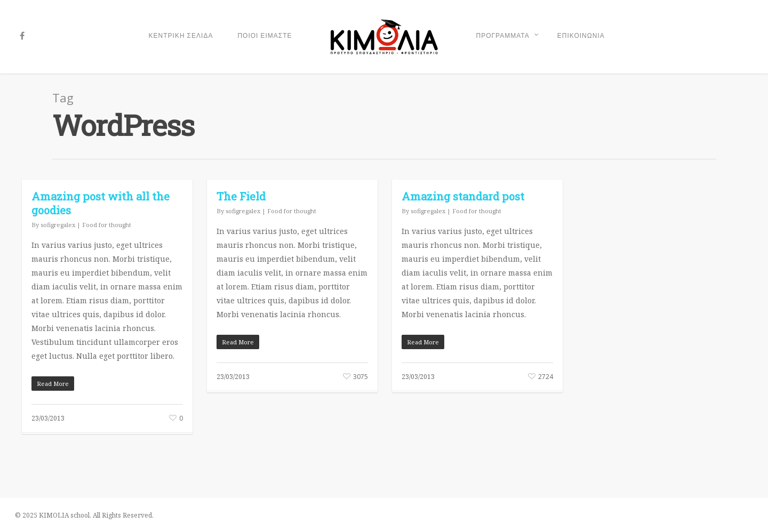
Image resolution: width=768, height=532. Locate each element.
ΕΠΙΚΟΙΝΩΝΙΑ (581, 36)
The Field (241, 196)
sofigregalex (58, 225)
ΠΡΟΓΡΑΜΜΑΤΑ (508, 37)
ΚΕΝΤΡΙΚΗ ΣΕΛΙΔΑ (181, 36)
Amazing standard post (463, 196)
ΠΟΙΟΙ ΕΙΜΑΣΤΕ (265, 36)
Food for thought (107, 225)
